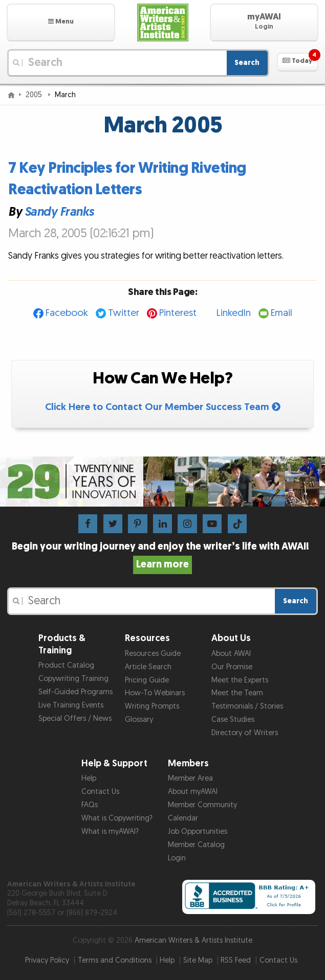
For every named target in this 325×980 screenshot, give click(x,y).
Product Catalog (66, 665)
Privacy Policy (47, 960)
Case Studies (233, 720)
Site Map (198, 960)
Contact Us (100, 792)
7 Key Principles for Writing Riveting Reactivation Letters (127, 179)
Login (177, 858)
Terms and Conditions (115, 960)
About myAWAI (193, 792)
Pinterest (178, 313)
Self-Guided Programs (75, 692)
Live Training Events (71, 705)
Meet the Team (237, 693)
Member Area (190, 778)
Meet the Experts (240, 680)
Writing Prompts (152, 706)
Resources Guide (153, 654)
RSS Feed (236, 960)
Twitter (124, 313)
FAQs (90, 805)
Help (89, 778)
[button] (61, 22)
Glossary (139, 720)
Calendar (183, 818)
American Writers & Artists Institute (193, 940)
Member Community (202, 805)
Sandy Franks (59, 212)
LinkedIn (234, 313)
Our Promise (232, 667)
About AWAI (231, 654)
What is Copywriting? (117, 818)
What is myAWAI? (110, 831)
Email (281, 313)
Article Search (148, 667)
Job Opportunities (198, 831)
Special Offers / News (75, 719)
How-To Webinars (155, 693)
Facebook (67, 313)
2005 (35, 95)
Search (247, 63)
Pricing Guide (147, 680)
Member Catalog (196, 845)
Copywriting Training (73, 679)
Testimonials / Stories (247, 706)
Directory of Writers (245, 733)
